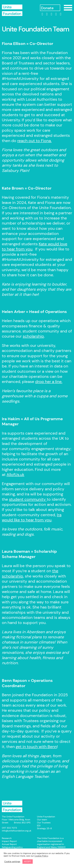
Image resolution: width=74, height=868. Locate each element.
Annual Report (9, 844)
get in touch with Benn (36, 747)
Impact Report (9, 841)
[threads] (56, 14)
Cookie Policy (41, 856)
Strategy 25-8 (44, 828)
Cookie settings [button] (12, 862)
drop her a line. (49, 382)
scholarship (33, 336)
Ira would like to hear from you (32, 517)
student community (28, 499)
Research (7, 838)
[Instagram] (51, 14)
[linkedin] (42, 14)
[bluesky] (61, 14)
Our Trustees (44, 823)
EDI (39, 826)
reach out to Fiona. (34, 141)
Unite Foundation (12, 806)
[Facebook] (47, 14)
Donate (47, 8)
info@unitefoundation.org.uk (17, 831)
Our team (42, 820)
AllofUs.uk (15, 475)
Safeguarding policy (12, 847)
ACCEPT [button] (28, 862)
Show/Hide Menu (68, 8)
